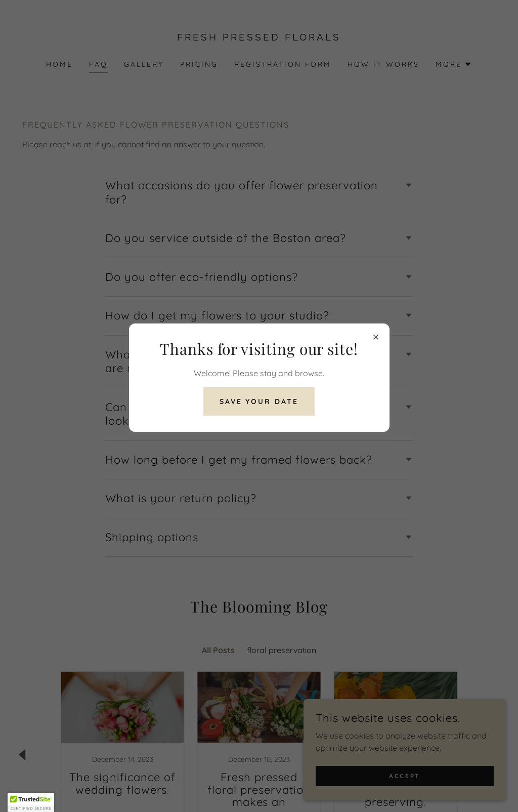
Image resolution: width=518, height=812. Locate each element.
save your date (259, 401)
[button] (31, 802)
